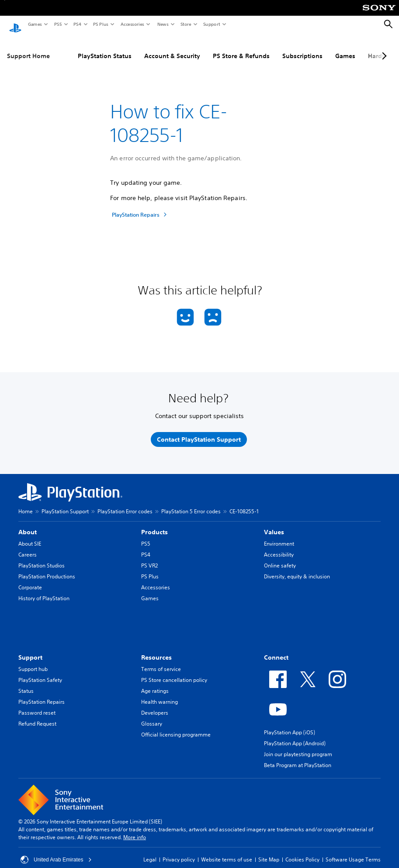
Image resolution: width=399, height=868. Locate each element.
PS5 (57, 24)
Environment (279, 535)
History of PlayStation (44, 590)
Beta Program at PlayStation (298, 757)
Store (186, 24)
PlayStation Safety (40, 672)
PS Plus (100, 24)
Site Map (269, 851)
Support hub (33, 661)
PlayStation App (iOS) (290, 724)
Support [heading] (30, 649)
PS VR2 (149, 557)
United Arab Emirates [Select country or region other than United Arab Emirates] (56, 851)
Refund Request (37, 715)
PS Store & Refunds (241, 48)
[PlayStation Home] (15, 24)
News (163, 24)
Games (35, 24)
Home (26, 503)
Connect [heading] (276, 649)
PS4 (77, 24)
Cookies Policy (302, 851)
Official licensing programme (176, 726)
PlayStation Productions (47, 568)
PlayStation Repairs (42, 693)
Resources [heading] (156, 649)
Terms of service (161, 661)
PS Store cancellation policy (174, 672)
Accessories (132, 24)
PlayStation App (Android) (295, 735)
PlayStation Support (65, 503)
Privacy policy (179, 851)
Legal (150, 851)
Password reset (37, 704)
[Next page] (383, 48)
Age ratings (155, 683)
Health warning (160, 693)
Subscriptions (302, 48)
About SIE (30, 535)
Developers (155, 704)
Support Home (28, 48)
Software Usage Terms (353, 851)
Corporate (30, 579)
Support (211, 24)
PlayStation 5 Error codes (191, 503)
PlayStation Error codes (125, 503)
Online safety (280, 557)
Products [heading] (154, 524)
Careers (28, 546)
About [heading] (28, 524)
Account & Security (172, 48)
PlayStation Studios (42, 557)
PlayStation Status (105, 48)
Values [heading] (274, 524)
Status (26, 683)
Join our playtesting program (298, 746)
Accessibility (279, 546)
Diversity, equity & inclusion (297, 568)
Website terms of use (227, 851)
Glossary (152, 715)
